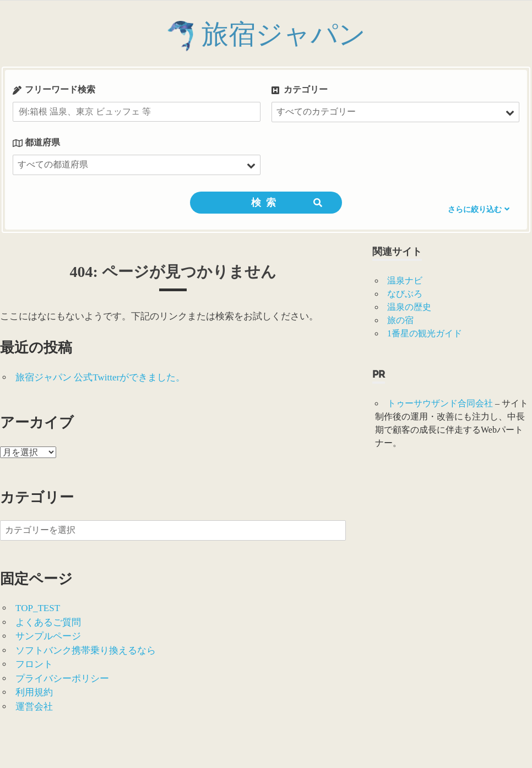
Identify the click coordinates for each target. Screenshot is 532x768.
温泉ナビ (405, 280)
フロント (34, 664)
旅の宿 (400, 320)
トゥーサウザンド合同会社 (440, 403)
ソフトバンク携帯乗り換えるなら (86, 650)
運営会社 (34, 707)
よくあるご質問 (48, 622)
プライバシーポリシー (62, 679)
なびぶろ (405, 294)
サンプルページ (48, 636)
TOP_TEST (38, 608)
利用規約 (34, 692)
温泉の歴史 (409, 307)
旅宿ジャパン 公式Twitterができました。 (100, 377)
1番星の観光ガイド (425, 333)
